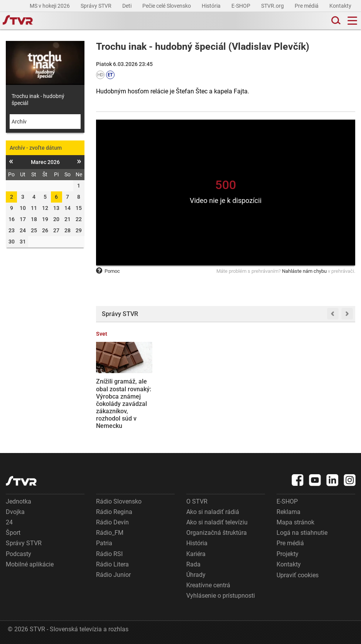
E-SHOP (241, 6)
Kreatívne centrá (208, 585)
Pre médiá (307, 6)
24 (9, 522)
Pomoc (108, 271)
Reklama (288, 512)
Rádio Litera (112, 564)
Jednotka (19, 501)
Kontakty (340, 6)
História (212, 6)
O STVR (197, 501)
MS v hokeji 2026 (50, 6)
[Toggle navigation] (352, 21)
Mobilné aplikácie (30, 564)
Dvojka (15, 512)
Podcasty (19, 554)
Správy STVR (97, 6)
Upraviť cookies (298, 575)
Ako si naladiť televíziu (217, 522)
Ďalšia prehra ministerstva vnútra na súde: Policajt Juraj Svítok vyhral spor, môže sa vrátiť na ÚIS (259, 400)
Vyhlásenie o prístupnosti (221, 596)
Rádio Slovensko (119, 501)
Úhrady (196, 575)
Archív (19, 122)
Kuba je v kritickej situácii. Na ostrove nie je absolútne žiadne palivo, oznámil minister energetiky (326, 400)
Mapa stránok (295, 522)
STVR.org (273, 6)
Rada (193, 564)
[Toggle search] (335, 21)
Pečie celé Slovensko (167, 6)
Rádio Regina (114, 512)
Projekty (288, 554)
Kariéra (196, 554)
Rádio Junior (113, 575)
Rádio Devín (112, 522)
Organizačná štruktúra (217, 533)
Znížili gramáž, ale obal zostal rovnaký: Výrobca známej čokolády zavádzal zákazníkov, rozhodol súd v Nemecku (124, 404)
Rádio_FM (110, 533)
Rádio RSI (109, 554)
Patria (104, 543)
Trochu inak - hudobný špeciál (38, 100)
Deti (127, 6)
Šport (13, 533)
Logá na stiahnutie (302, 533)
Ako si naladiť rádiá (213, 512)
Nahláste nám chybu (304, 271)
